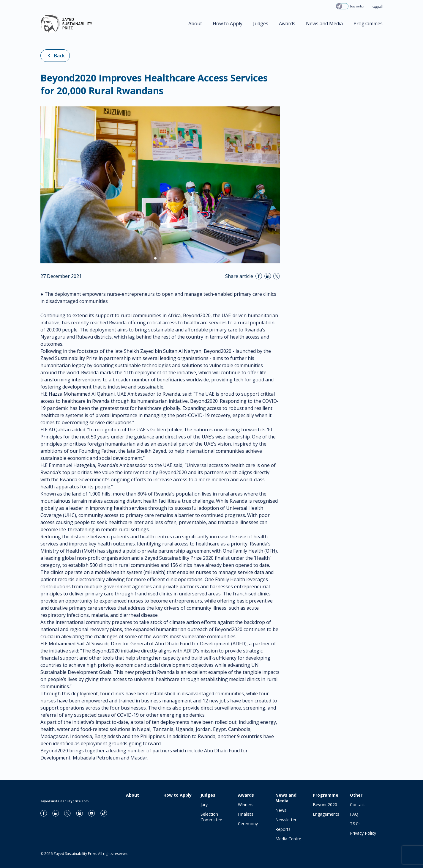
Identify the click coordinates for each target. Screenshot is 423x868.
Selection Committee (211, 817)
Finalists (246, 814)
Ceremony (248, 824)
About (195, 23)
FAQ (354, 814)
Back (55, 56)
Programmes (368, 23)
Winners (246, 805)
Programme (326, 795)
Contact (358, 805)
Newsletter (286, 820)
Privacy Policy (363, 833)
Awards (287, 23)
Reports (283, 829)
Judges (261, 23)
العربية (378, 6)
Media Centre (288, 839)
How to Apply (228, 23)
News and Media (324, 23)
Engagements (326, 814)
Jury (204, 805)
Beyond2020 (325, 805)
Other (356, 795)
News (281, 810)
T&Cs (355, 824)
